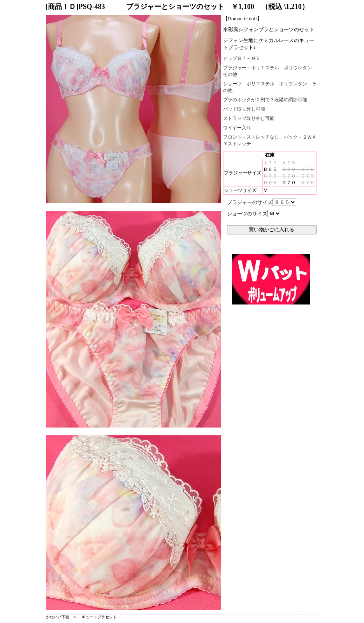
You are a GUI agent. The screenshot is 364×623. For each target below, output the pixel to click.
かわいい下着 (58, 617)
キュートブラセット (99, 617)
